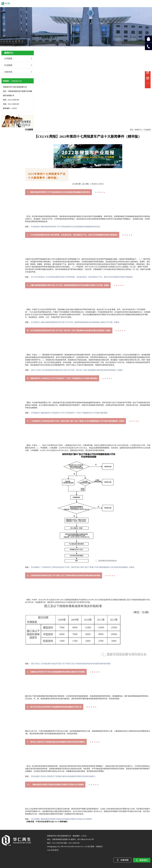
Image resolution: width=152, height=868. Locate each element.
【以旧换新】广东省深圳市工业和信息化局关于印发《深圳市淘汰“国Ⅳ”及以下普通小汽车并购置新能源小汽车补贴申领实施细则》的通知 (82, 567)
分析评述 (8, 72)
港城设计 (100, 847)
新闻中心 (138, 130)
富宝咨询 (55, 850)
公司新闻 (8, 59)
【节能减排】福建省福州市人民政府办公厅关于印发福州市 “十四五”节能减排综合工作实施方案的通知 (69, 413)
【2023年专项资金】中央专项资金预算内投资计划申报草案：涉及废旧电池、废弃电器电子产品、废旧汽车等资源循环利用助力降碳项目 (82, 277)
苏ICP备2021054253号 (86, 839)
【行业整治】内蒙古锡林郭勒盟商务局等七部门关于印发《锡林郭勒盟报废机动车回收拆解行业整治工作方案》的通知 (75, 322)
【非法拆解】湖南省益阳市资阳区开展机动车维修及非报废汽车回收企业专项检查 (61, 819)
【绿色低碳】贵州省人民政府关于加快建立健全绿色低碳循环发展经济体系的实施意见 (63, 776)
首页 (131, 130)
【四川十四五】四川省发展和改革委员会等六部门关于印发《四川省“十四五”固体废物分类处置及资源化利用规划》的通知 (76, 370)
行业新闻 (8, 65)
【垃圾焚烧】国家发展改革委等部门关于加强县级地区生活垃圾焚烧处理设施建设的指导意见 (65, 227)
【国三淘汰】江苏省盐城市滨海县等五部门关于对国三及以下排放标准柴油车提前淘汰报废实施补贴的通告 (70, 664)
